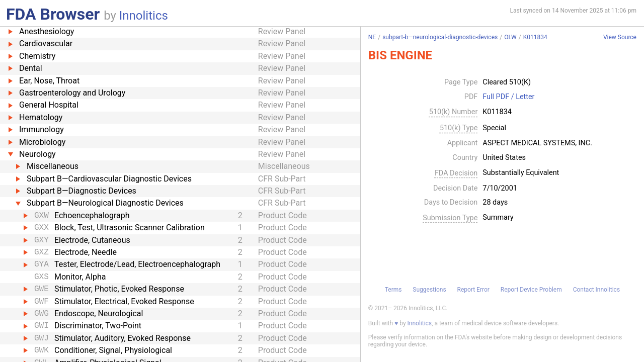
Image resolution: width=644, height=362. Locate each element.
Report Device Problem (531, 290)
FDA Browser (53, 14)
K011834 (535, 37)
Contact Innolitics (596, 290)
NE (372, 37)
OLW (510, 37)
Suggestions (429, 290)
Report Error (473, 290)
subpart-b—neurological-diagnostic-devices (440, 37)
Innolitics (144, 16)
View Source (620, 37)
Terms (393, 290)
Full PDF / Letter (508, 97)
